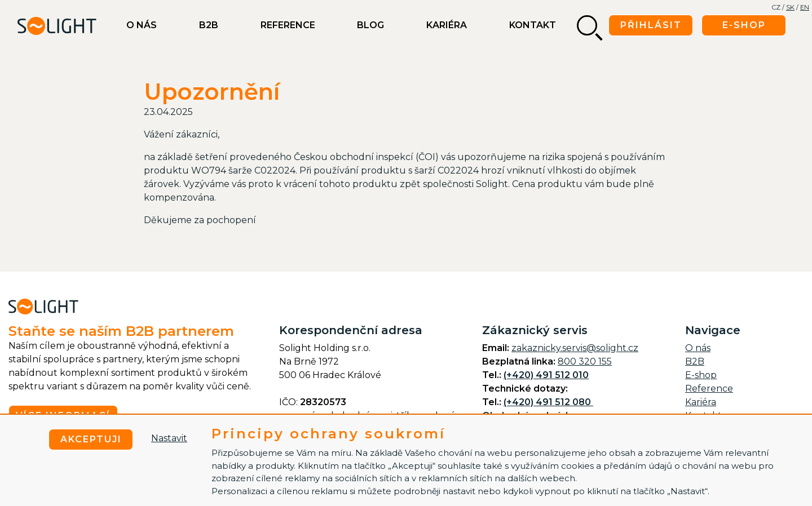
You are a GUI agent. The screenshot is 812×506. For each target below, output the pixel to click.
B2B (209, 25)
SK (790, 7)
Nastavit (169, 438)
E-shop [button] (744, 25)
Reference (288, 25)
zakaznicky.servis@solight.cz (575, 348)
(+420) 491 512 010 (546, 375)
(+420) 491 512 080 (548, 402)
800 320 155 (585, 361)
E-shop (701, 375)
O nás (142, 25)
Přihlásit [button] (651, 25)
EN (805, 7)
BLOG (370, 25)
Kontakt (533, 25)
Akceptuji (91, 439)
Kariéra (447, 25)
